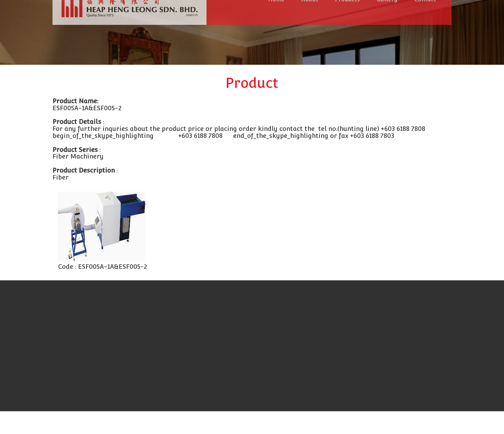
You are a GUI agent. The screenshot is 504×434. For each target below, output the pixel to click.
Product (252, 83)
